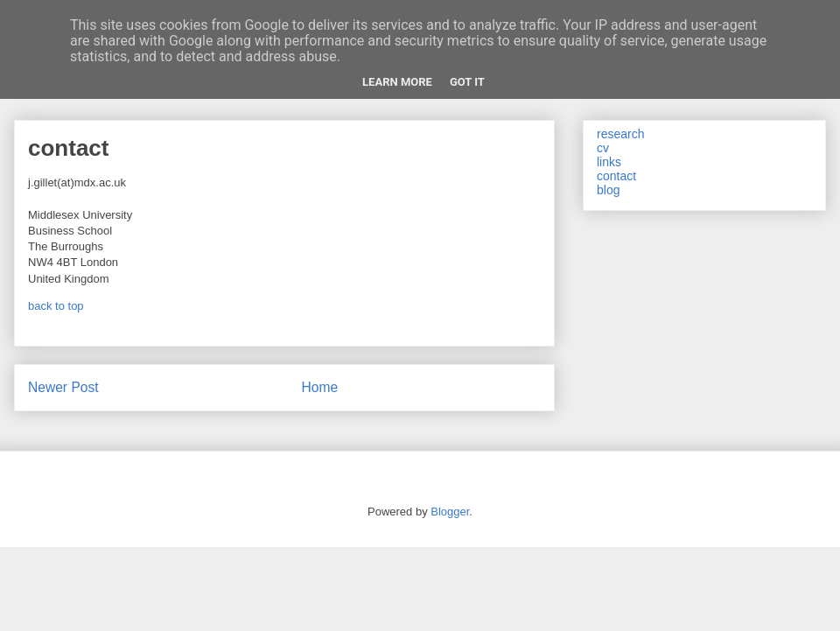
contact (616, 176)
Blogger (450, 512)
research (620, 134)
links (609, 162)
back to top (56, 306)
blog (608, 190)
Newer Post (63, 387)
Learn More (397, 82)
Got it (467, 82)
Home (320, 387)
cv (603, 148)
